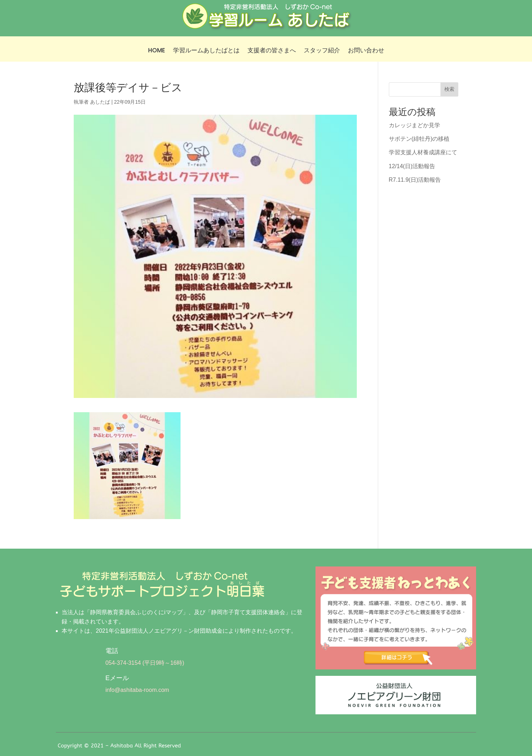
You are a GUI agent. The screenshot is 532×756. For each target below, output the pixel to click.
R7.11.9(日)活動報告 (415, 180)
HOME (157, 51)
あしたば (100, 102)
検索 (449, 89)
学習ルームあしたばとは (206, 51)
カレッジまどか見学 (414, 125)
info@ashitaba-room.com (137, 690)
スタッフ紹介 (322, 51)
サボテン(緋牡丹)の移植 (419, 139)
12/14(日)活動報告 (412, 166)
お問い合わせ (366, 51)
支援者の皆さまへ (272, 51)
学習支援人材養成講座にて (423, 152)
